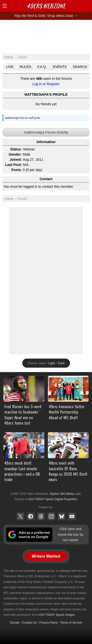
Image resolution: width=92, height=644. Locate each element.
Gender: (15, 154)
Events (60, 67)
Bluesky (62, 516)
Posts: (17, 170)
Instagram (51, 516)
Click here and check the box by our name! (71, 534)
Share (87, 6)
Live (10, 67)
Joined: (16, 160)
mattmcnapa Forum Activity (46, 132)
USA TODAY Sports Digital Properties (53, 499)
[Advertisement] (46, 37)
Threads (41, 516)
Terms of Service (71, 623)
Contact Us (29, 623)
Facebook (31, 516)
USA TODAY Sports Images (57, 615)
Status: (16, 149)
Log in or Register (46, 84)
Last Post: (13, 165)
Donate (15, 623)
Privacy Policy (48, 623)
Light (52, 363)
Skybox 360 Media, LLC (65, 494)
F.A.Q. (42, 67)
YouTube (72, 516)
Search (80, 67)
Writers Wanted (46, 556)
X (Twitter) (20, 516)
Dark (61, 363)
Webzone (46, 6)
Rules (25, 67)
